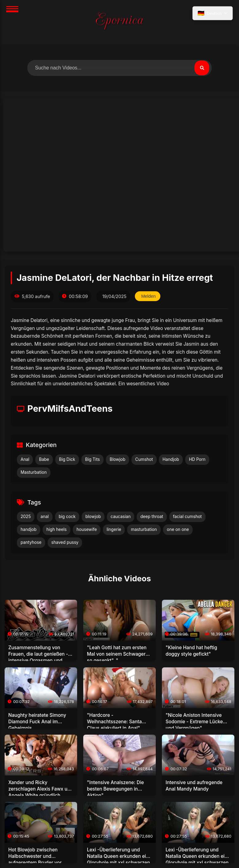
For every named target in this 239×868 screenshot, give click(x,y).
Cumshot (144, 459)
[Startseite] (119, 22)
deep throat (152, 516)
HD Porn (197, 459)
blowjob (93, 516)
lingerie (114, 529)
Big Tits (92, 459)
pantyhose (31, 542)
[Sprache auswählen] (213, 13)
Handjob (171, 459)
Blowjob (118, 459)
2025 (26, 516)
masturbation (144, 529)
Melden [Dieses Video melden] (149, 296)
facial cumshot (187, 516)
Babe (44, 459)
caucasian (121, 516)
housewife (87, 529)
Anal (25, 459)
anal (45, 516)
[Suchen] (202, 68)
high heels (57, 529)
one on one (178, 529)
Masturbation (34, 472)
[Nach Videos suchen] (119, 68)
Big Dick (67, 459)
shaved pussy (65, 542)
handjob (29, 529)
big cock (67, 516)
